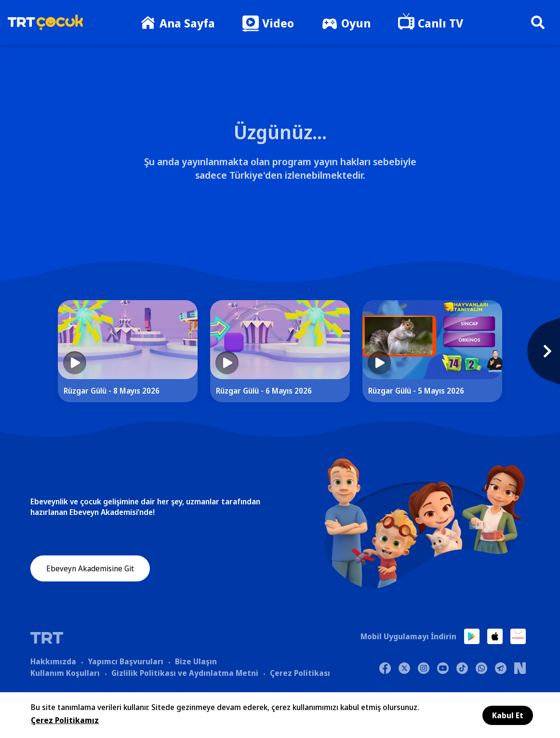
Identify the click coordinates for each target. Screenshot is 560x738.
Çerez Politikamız (65, 720)
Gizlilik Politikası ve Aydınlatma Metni (185, 673)
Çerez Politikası (300, 673)
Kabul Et (508, 715)
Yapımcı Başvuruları (126, 661)
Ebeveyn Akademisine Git (90, 569)
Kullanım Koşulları (65, 673)
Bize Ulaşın (196, 661)
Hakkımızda (53, 661)
